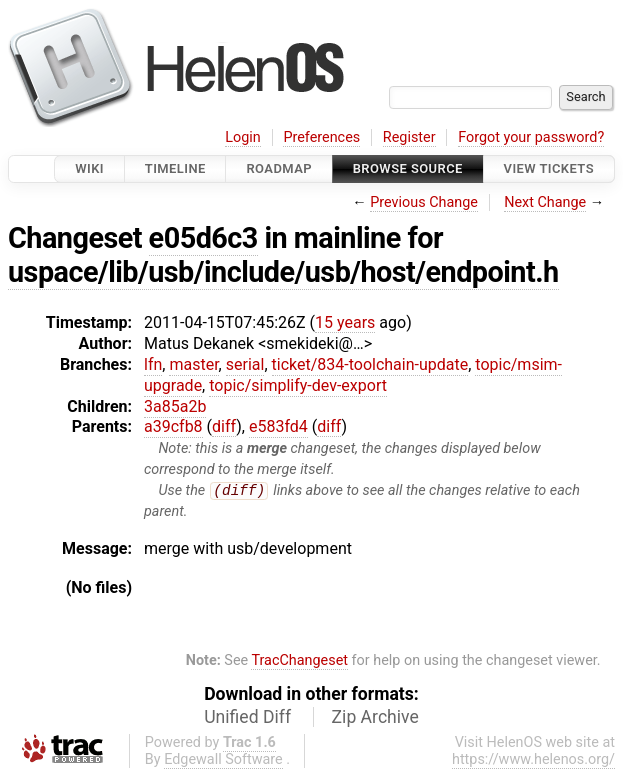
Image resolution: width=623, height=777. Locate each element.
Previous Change (424, 202)
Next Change (545, 202)
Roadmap (279, 168)
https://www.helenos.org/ (533, 759)
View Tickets (549, 168)
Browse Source (408, 168)
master (193, 364)
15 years (345, 322)
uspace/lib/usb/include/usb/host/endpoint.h (283, 272)
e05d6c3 (203, 238)
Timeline (175, 168)
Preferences (321, 137)
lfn (153, 364)
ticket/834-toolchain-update (370, 364)
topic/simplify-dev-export (298, 385)
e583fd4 (278, 426)
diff (224, 426)
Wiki (89, 168)
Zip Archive (375, 717)
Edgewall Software (223, 759)
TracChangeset (299, 661)
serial (245, 364)
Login (243, 137)
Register (409, 137)
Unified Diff (247, 717)
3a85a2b (175, 406)
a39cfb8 (173, 426)
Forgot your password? (531, 137)
